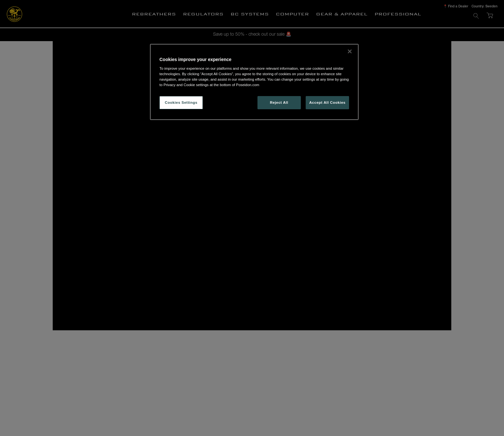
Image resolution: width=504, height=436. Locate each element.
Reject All (279, 102)
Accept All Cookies (327, 102)
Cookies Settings (181, 102)
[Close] (350, 51)
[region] (254, 82)
